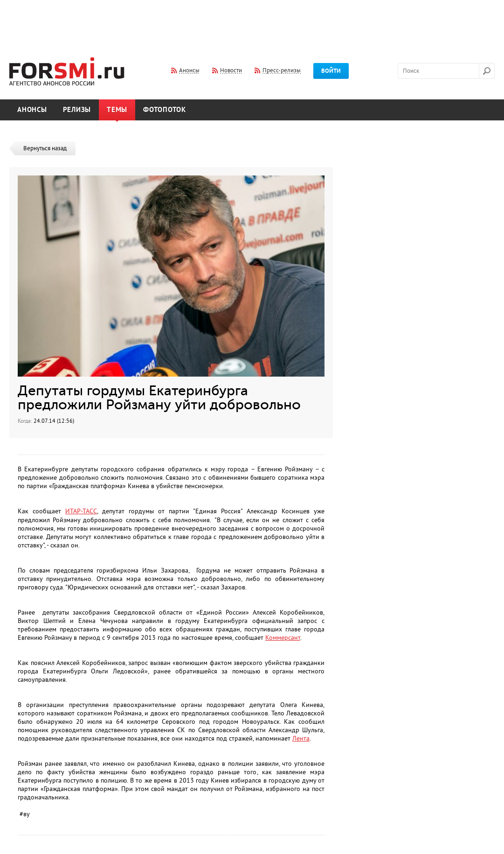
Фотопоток (165, 110)
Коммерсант (283, 638)
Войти (331, 71)
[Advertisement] (252, 22)
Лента (301, 738)
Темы (117, 110)
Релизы (77, 110)
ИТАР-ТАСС (81, 511)
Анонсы (32, 110)
